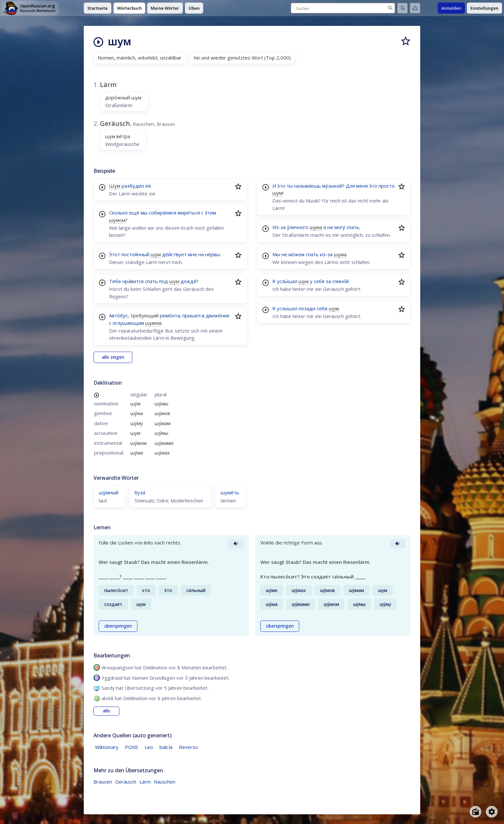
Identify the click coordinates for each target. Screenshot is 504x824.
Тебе (115, 281)
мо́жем (296, 254)
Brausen (103, 782)
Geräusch (126, 782)
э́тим (210, 213)
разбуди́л (133, 186)
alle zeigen (113, 357)
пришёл (192, 315)
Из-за (279, 227)
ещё (134, 213)
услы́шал (287, 281)
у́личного (298, 227)
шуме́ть (230, 492)
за (328, 281)
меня (362, 186)
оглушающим (128, 323)
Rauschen (165, 782)
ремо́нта (170, 315)
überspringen (118, 626)
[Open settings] (492, 812)
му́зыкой (332, 186)
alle (106, 711)
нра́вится (133, 281)
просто (387, 186)
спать (151, 281)
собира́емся (163, 213)
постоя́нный (135, 254)
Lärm (145, 782)
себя (319, 281)
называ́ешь (307, 186)
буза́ (140, 492)
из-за (326, 254)
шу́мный (109, 492)
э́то (281, 186)
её (148, 186)
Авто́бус (118, 315)
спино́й (340, 281)
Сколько (118, 213)
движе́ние (218, 315)
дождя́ (188, 281)
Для (350, 186)
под (164, 281)
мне (192, 254)
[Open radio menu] (476, 812)
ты (290, 186)
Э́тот (115, 254)
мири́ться (189, 213)
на (201, 254)
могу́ (340, 227)
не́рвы (213, 254)
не (330, 227)
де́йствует (174, 254)
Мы (276, 254)
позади (307, 308)
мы (144, 213)
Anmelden (451, 8)
